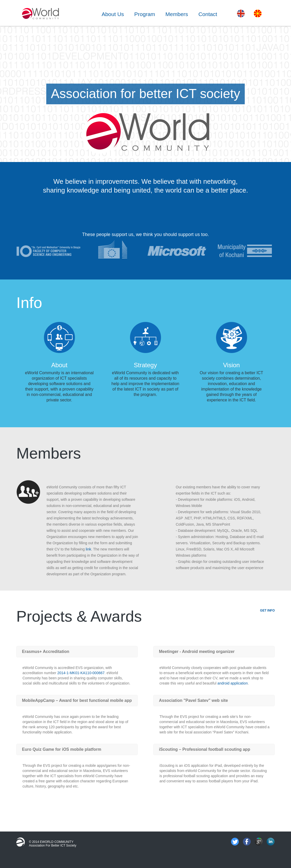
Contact (208, 14)
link (89, 549)
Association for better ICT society (53, 845)
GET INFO (267, 610)
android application (233, 683)
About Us (113, 14)
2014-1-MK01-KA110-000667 (81, 673)
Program (145, 14)
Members (177, 14)
